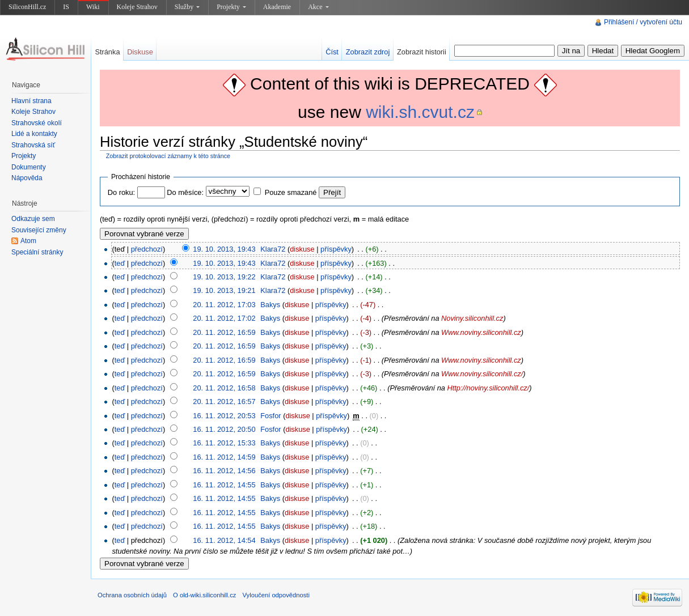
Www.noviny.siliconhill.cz (481, 332)
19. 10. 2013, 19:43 (224, 249)
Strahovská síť (33, 145)
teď (120, 263)
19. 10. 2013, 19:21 (224, 290)
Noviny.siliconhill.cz (472, 318)
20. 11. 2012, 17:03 (224, 305)
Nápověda (27, 178)
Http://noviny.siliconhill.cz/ (488, 388)
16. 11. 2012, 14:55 (224, 485)
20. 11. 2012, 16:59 (224, 332)
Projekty (231, 7)
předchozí (147, 249)
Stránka (107, 52)
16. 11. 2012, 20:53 (224, 416)
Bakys (270, 305)
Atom (28, 241)
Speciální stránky (37, 252)
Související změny (39, 230)
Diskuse (140, 52)
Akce (318, 7)
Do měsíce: (185, 192)
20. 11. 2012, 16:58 (224, 388)
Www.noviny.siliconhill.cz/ (482, 374)
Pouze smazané (291, 192)
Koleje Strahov (137, 7)
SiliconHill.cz (27, 7)
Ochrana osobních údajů (132, 595)
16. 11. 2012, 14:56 (224, 471)
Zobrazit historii (422, 52)
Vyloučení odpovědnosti (276, 595)
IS (66, 7)
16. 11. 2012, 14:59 (224, 457)
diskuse (302, 249)
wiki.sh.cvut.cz (420, 112)
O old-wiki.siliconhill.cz (204, 595)
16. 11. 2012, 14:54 (224, 540)
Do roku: (121, 192)
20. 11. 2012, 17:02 (224, 318)
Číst (332, 52)
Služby (187, 7)
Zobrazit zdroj (368, 52)
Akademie (277, 7)
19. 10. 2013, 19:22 (224, 277)
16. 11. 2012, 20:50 (224, 429)
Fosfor (270, 416)
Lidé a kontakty (34, 134)
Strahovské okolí (37, 123)
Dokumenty (29, 167)
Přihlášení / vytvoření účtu (643, 22)
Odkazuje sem (33, 219)
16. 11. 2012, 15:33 (224, 443)
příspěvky (336, 249)
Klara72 (273, 249)
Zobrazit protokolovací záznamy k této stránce (168, 156)
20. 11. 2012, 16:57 (224, 402)
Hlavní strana (31, 101)
